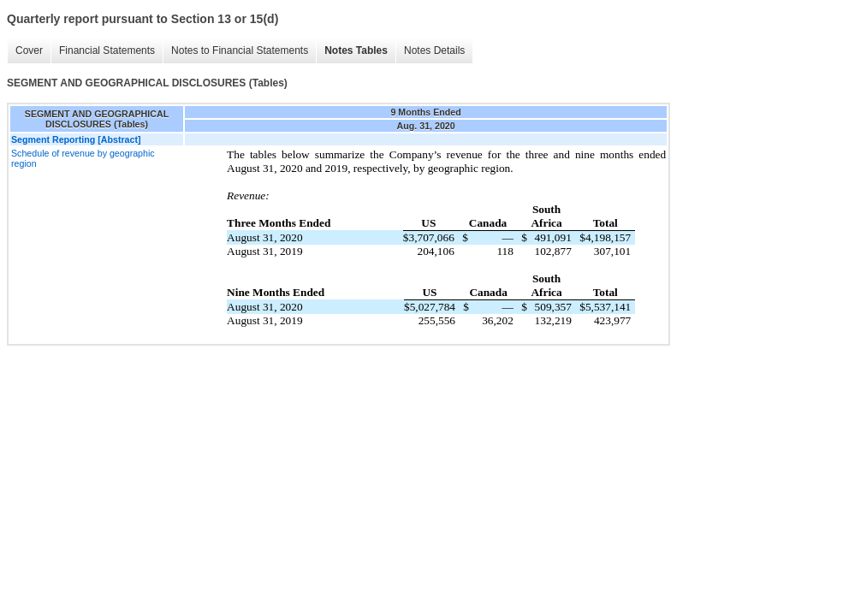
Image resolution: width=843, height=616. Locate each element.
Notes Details (434, 50)
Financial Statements (107, 50)
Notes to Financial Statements (240, 50)
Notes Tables (356, 50)
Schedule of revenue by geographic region (83, 158)
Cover (29, 50)
